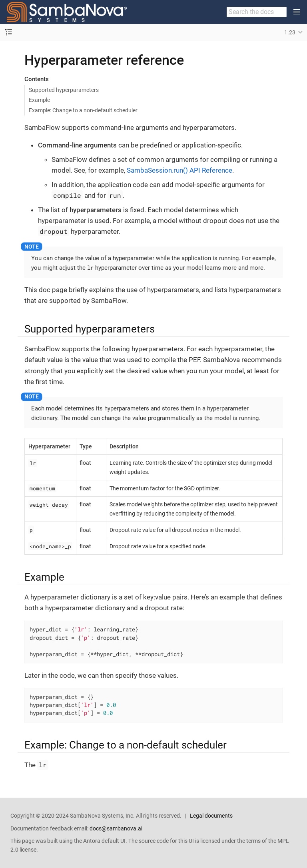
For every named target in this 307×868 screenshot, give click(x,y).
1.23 (290, 32)
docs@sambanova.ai (116, 828)
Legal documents (211, 816)
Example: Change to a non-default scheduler (83, 110)
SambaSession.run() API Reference (179, 170)
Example (39, 100)
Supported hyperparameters (64, 90)
